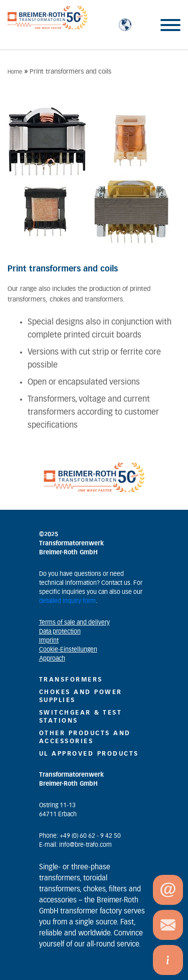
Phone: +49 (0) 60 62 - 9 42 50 (80, 836)
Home (15, 72)
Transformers (71, 680)
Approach (52, 659)
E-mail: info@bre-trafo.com (75, 845)
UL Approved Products (89, 754)
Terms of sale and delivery (74, 622)
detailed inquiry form (67, 601)
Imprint (49, 640)
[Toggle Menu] (170, 25)
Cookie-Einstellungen (68, 649)
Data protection (60, 631)
